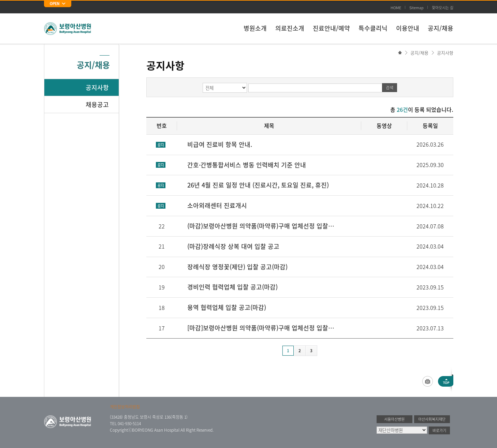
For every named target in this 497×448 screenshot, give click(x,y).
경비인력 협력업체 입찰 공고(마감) (232, 287)
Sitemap (416, 8)
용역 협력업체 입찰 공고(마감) (227, 307)
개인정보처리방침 (125, 407)
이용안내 (408, 28)
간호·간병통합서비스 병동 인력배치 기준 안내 (247, 165)
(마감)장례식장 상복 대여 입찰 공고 (233, 246)
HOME (396, 8)
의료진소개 (290, 28)
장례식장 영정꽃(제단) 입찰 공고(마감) (237, 267)
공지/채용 (441, 28)
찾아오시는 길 (443, 8)
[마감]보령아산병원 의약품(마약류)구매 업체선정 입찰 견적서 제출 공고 (261, 328)
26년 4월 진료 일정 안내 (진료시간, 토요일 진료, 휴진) (258, 185)
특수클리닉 (373, 28)
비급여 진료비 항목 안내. (220, 144)
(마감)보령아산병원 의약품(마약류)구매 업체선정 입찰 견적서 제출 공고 (261, 226)
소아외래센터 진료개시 (217, 205)
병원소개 (255, 28)
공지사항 (445, 53)
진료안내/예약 (331, 28)
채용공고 (97, 104)
